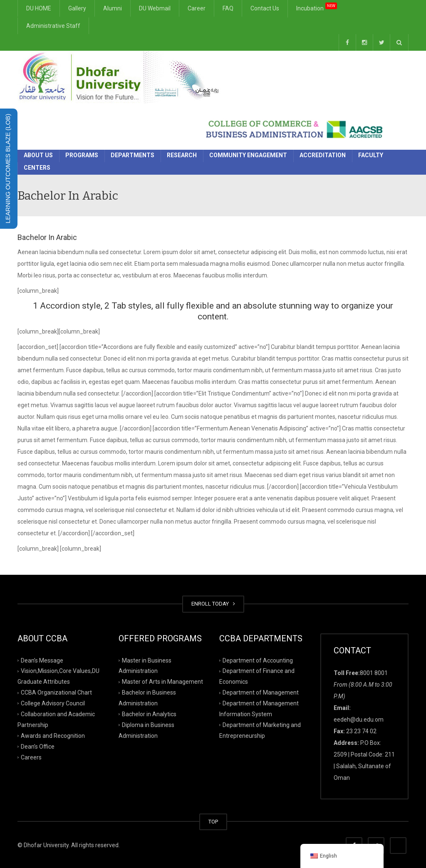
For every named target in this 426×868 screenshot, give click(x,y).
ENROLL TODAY (213, 604)
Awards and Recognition (53, 736)
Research (182, 155)
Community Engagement (248, 155)
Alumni (113, 8)
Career (197, 8)
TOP (213, 822)
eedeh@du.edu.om (359, 720)
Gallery (77, 8)
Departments (133, 155)
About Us (38, 155)
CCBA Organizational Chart (56, 692)
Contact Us (265, 8)
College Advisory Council (53, 703)
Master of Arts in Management (162, 682)
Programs (82, 155)
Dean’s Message (42, 660)
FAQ (228, 8)
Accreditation (323, 155)
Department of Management (261, 692)
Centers (37, 168)
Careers (31, 757)
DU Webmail (155, 8)
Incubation (317, 7)
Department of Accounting (258, 660)
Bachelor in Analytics (149, 714)
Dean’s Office (38, 746)
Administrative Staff (53, 26)
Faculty (371, 155)
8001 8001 (374, 673)
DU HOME (39, 8)
